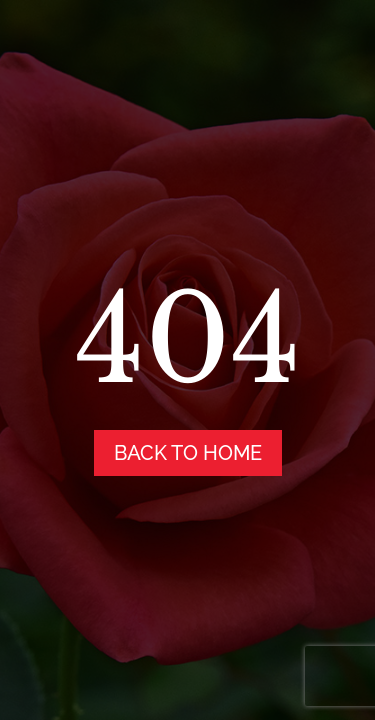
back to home (188, 453)
